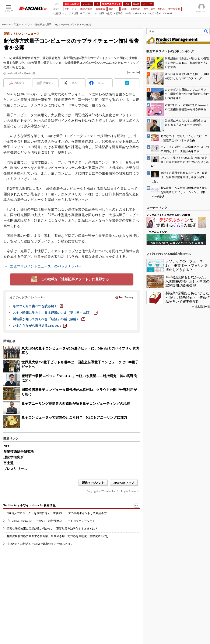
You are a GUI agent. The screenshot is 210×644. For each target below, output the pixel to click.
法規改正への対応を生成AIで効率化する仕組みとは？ (40, 544)
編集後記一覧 (202, 307)
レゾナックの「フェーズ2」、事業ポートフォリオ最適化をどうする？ (187, 265)
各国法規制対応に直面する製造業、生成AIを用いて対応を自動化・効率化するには (58, 536)
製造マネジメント (23, 24)
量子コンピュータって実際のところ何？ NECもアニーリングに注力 (74, 417)
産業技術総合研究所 (19, 452)
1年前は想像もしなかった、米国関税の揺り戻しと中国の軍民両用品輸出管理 (188, 281)
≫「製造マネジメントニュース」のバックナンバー (42, 266)
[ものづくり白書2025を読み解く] (38, 306)
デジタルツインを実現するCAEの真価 (168, 215)
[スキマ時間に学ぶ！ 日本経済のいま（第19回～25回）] (55, 313)
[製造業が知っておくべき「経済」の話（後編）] (49, 319)
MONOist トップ (124, 483)
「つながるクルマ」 (158, 232)
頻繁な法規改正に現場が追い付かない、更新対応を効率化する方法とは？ (52, 529)
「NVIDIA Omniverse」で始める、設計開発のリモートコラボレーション (51, 521)
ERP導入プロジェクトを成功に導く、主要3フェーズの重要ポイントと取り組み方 (57, 513)
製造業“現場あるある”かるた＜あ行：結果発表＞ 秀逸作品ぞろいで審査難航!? (188, 297)
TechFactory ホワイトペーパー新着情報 (29, 505)
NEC (7, 446)
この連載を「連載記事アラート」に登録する (75, 279)
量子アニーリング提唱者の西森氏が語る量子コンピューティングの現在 (76, 404)
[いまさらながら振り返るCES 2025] (40, 326)
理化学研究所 (14, 457)
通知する (48, 83)
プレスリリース (15, 469)
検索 (206, 31)
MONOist (7, 24)
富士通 (8, 463)
